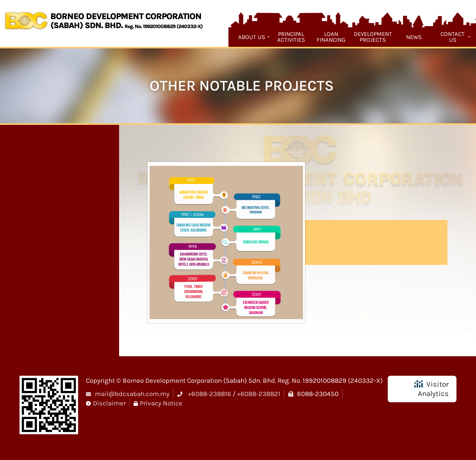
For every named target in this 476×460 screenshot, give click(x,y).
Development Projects (373, 37)
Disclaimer (109, 403)
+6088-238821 (259, 394)
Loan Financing (331, 37)
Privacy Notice (161, 403)
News (414, 37)
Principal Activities (291, 37)
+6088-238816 (209, 394)
